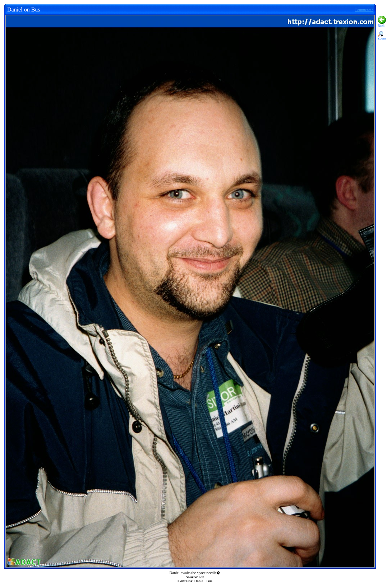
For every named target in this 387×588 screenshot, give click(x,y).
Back (382, 24)
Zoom (382, 37)
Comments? (364, 10)
